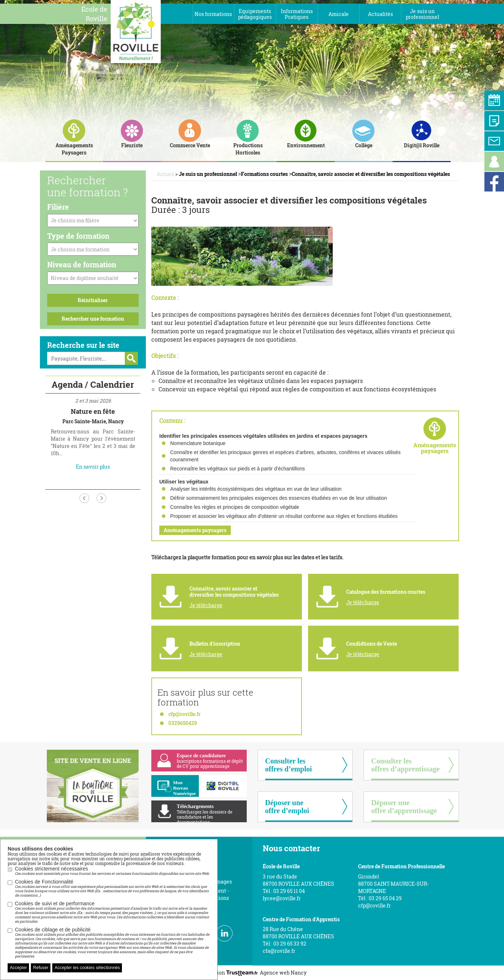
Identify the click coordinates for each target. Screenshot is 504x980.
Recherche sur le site (83, 345)
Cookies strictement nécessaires (112, 871)
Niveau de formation (82, 264)
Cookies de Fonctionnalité (112, 888)
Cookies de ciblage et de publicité (112, 943)
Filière (58, 207)
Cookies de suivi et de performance (112, 912)
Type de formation (78, 236)
